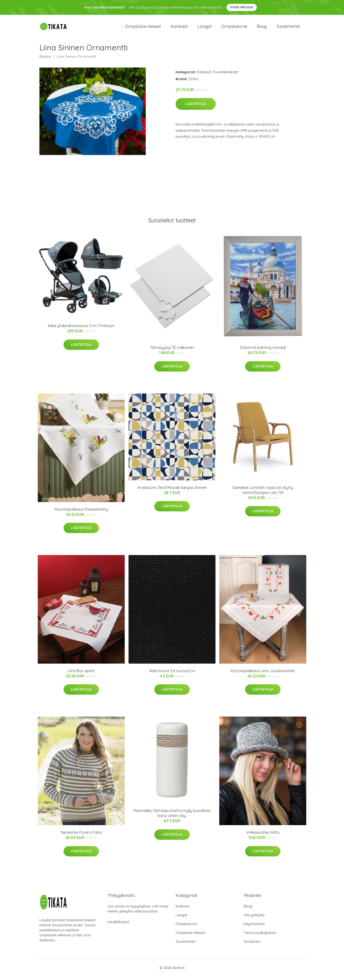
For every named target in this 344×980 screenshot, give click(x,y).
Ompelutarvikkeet (143, 29)
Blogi (262, 29)
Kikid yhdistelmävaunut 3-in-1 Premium (81, 330)
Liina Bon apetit (81, 675)
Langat (204, 29)
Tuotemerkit (288, 29)
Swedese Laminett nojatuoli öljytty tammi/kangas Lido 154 (263, 494)
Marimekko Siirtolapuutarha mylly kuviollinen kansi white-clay (172, 817)
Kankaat (179, 29)
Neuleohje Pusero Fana (81, 837)
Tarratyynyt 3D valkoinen (172, 351)
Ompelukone (234, 29)
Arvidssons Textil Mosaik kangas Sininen (172, 492)
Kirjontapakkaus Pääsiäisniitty (81, 513)
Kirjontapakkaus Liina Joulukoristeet (263, 675)
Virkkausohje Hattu (263, 837)
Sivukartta (252, 946)
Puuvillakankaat (225, 76)
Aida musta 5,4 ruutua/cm (172, 675)
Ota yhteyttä (254, 919)
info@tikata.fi (118, 926)
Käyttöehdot (254, 928)
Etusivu (45, 60)
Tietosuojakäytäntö (260, 937)
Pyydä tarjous (242, 7)
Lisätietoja (196, 108)
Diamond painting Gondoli (263, 351)
